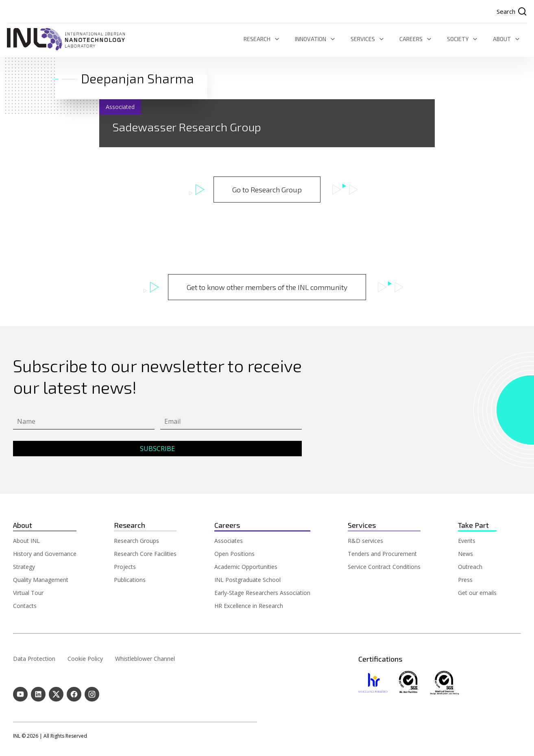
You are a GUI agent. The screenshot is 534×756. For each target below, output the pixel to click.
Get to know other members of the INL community (267, 287)
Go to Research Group (267, 190)
